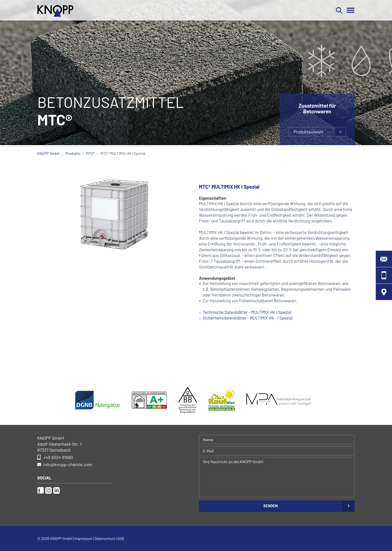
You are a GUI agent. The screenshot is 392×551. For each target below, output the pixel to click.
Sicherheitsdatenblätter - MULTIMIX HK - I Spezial (248, 318)
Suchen (339, 10)
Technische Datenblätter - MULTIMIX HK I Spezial (247, 312)
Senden (271, 506)
